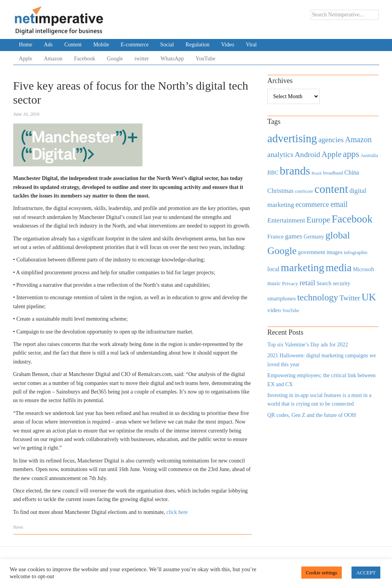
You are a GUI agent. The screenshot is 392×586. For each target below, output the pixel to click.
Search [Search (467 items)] (324, 283)
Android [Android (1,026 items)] (307, 154)
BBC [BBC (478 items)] (273, 173)
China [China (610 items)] (352, 172)
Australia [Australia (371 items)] (369, 155)
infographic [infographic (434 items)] (356, 252)
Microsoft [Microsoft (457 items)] (364, 269)
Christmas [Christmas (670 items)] (280, 191)
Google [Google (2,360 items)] (282, 251)
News (18, 527)
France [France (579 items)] (276, 236)
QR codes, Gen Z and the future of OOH (312, 415)
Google (115, 59)
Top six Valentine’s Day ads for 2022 (308, 345)
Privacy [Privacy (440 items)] (290, 283)
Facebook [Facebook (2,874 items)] (352, 219)
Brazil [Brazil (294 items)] (316, 173)
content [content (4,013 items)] (331, 189)
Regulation (198, 45)
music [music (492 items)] (274, 283)
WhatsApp (172, 59)
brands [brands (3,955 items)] (295, 171)
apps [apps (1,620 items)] (351, 154)
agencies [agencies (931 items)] (331, 140)
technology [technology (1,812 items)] (317, 297)
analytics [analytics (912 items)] (280, 154)
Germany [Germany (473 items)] (314, 237)
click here (177, 512)
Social (167, 45)
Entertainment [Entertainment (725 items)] (286, 220)
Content (73, 45)
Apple (26, 59)
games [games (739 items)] (294, 236)
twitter (142, 59)
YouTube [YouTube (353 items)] (291, 311)
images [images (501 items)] (335, 252)
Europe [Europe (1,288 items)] (318, 220)
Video (228, 45)
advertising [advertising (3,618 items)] (292, 138)
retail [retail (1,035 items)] (307, 282)
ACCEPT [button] (366, 573)
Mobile (101, 45)
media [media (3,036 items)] (338, 268)
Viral (251, 45)
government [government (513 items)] (311, 252)
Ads (48, 45)
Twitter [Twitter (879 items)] (350, 298)
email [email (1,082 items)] (339, 204)
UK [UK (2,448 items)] (369, 297)
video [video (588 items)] (274, 310)
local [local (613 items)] (273, 269)
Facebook (84, 59)
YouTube (205, 59)
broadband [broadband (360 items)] (333, 173)
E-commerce (135, 45)
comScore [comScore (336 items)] (304, 192)
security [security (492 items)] (342, 283)
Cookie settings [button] (322, 573)
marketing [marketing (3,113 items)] (302, 267)
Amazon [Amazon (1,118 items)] (358, 139)
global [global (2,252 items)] (338, 235)
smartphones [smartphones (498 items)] (282, 298)
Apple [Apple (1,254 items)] (331, 154)
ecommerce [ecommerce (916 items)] (312, 204)
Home (26, 45)
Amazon (53, 59)
